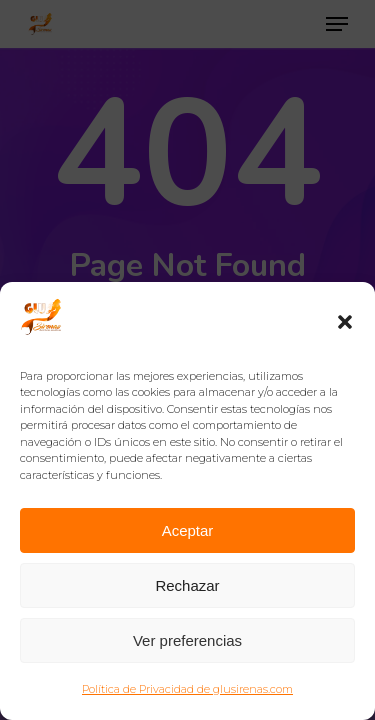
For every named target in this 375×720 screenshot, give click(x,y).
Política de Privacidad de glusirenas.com (187, 689)
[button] (345, 322)
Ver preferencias (187, 640)
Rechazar (187, 585)
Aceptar (188, 530)
